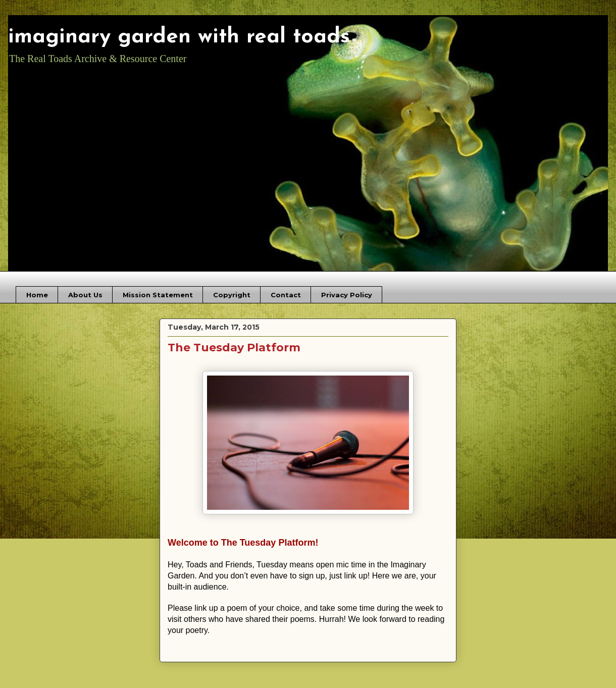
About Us (85, 295)
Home (37, 295)
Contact (286, 295)
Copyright (232, 295)
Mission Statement (158, 295)
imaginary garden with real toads (179, 37)
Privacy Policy (347, 295)
